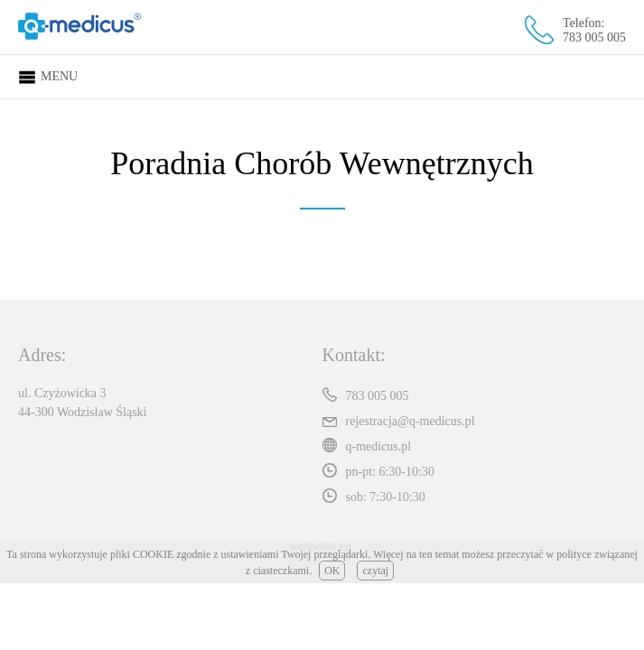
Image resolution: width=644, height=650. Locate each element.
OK (332, 571)
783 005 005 (594, 37)
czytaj (375, 571)
